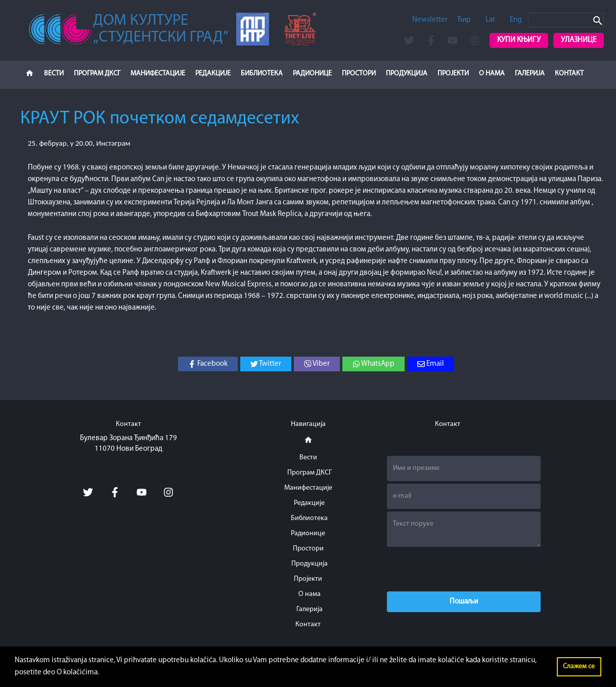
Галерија (530, 74)
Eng (516, 20)
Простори (359, 74)
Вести (54, 74)
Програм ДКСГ (97, 74)
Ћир (464, 20)
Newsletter (430, 20)
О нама (492, 74)
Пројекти (453, 74)
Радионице (312, 74)
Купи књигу (519, 40)
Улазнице (579, 40)
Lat (490, 20)
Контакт (569, 74)
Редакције (213, 74)
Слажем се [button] (579, 667)
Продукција (407, 74)
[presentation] (464, 569)
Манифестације (158, 74)
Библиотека (262, 74)
